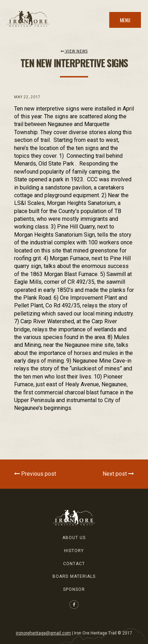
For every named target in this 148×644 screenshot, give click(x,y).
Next (118, 474)
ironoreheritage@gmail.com (43, 633)
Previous (35, 474)
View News (74, 51)
